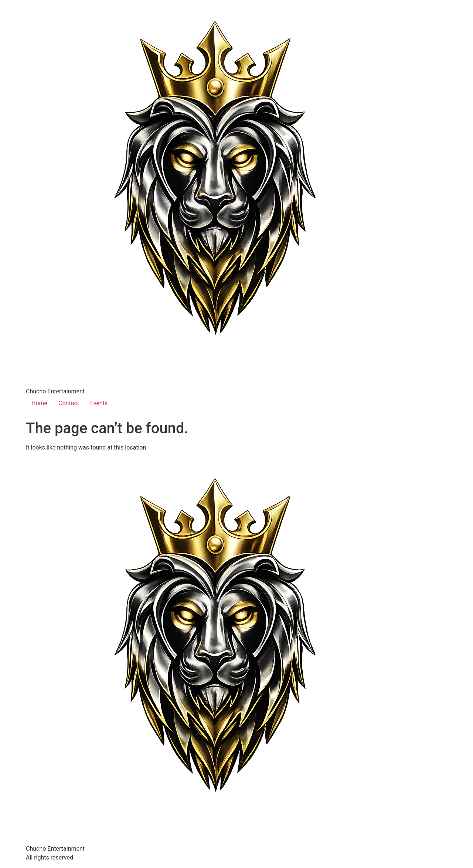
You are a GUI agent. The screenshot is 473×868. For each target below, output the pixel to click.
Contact (69, 403)
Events (99, 403)
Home (39, 403)
